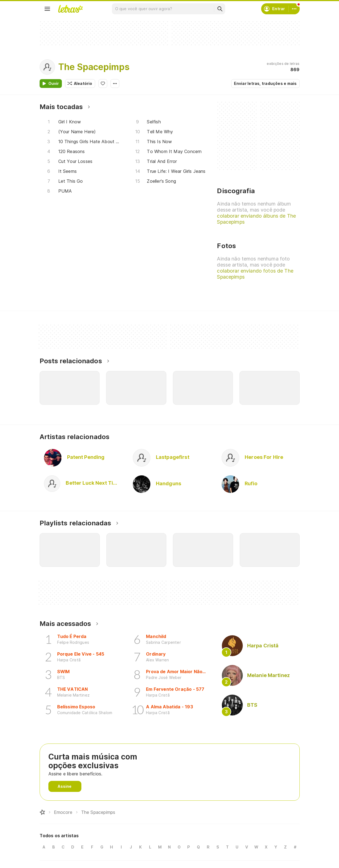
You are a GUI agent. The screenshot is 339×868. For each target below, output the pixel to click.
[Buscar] (220, 9)
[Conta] (294, 9)
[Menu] (47, 9)
